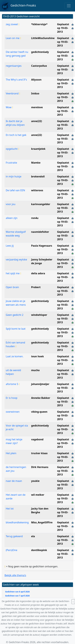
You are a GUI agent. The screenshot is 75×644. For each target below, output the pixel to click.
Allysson (36, 80)
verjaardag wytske (16, 259)
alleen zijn (12, 218)
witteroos (37, 190)
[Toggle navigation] (69, 6)
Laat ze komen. (15, 356)
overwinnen (13, 412)
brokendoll (38, 176)
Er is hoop (12, 398)
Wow (9, 107)
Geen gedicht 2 (15, 315)
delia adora (38, 273)
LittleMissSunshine (43, 38)
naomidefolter (40, 232)
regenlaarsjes (14, 66)
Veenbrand (13, 93)
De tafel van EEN (15, 190)
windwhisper (39, 315)
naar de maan (14, 481)
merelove (37, 107)
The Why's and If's (16, 80)
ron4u (35, 218)
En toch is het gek (16, 135)
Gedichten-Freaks (19, 6)
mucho (35, 370)
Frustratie (11, 163)
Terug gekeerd (14, 536)
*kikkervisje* (39, 24)
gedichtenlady (40, 52)
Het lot (10, 509)
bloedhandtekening (17, 522)
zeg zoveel (13, 24)
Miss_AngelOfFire (42, 522)
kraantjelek (38, 149)
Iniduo (35, 93)
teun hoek (37, 356)
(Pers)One (12, 550)
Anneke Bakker (41, 398)
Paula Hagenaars (42, 246)
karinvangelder (41, 204)
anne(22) (36, 121)
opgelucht (12, 149)
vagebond (37, 439)
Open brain (12, 287)
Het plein (11, 453)
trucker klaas (39, 453)
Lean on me (13, 38)
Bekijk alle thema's (15, 575)
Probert (36, 287)
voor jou (11, 204)
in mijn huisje (14, 176)
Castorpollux (39, 66)
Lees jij (10, 246)
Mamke (36, 163)
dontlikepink (39, 550)
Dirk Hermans (40, 467)
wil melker (38, 495)
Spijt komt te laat (16, 329)
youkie (35, 481)
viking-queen (39, 412)
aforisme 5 (13, 384)
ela (33, 536)
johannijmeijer (40, 384)
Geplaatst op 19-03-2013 (63, 28)
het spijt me (13, 273)
